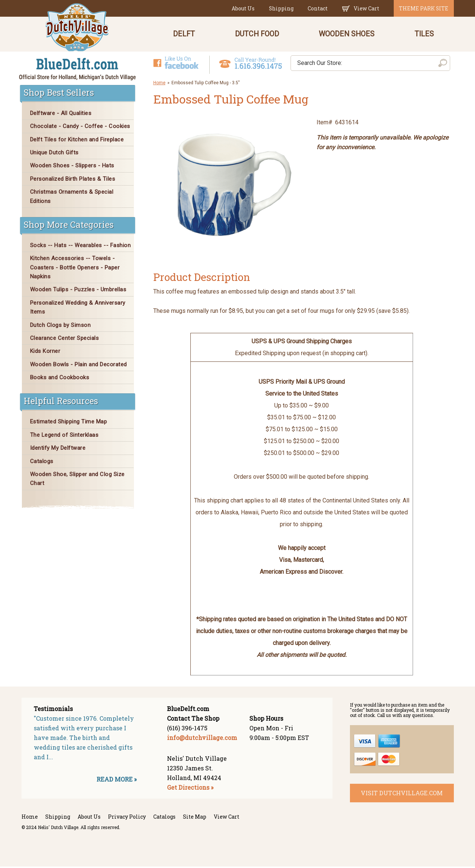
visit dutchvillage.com (402, 794)
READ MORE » (117, 781)
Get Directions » (190, 789)
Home (159, 84)
